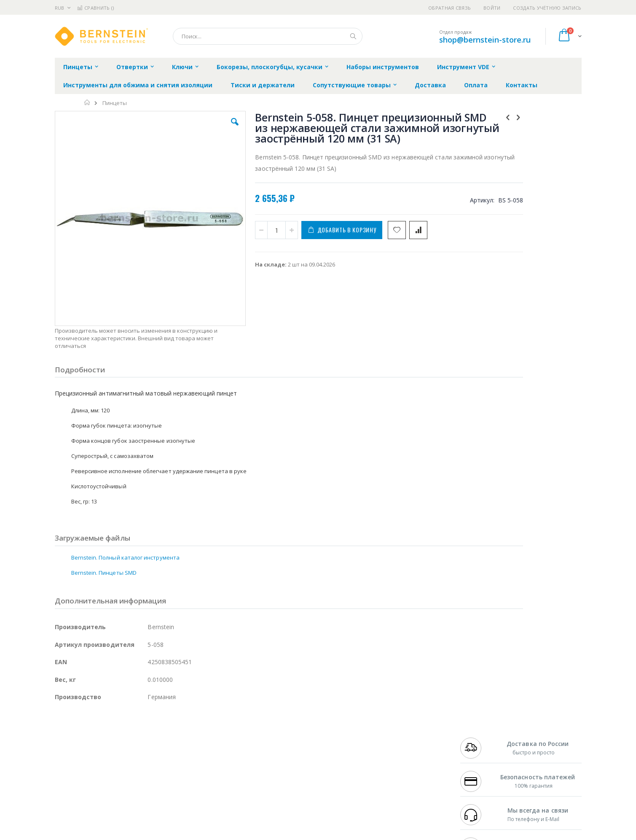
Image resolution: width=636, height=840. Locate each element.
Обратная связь (449, 8)
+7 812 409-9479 (479, 738)
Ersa (85, 730)
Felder (123, 755)
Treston (65, 788)
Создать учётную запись (547, 8)
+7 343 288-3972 (479, 747)
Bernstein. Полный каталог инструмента (125, 504)
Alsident (170, 730)
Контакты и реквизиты (400, 730)
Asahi (146, 755)
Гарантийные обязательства (274, 730)
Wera (120, 804)
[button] (205, 128)
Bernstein (67, 804)
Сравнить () (95, 8)
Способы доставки (394, 747)
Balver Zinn (69, 755)
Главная (87, 102)
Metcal (119, 738)
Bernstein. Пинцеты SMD (104, 519)
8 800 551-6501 (481, 755)
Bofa (61, 738)
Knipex (97, 804)
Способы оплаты (392, 763)
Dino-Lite (121, 771)
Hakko (63, 730)
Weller (144, 730)
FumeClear (89, 738)
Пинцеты (115, 103)
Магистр (181, 738)
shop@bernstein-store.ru (485, 40)
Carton (149, 771)
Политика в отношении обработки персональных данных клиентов (281, 767)
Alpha (99, 755)
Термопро (149, 738)
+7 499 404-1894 (479, 730)
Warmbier (95, 788)
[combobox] (268, 36)
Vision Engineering (78, 771)
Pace (121, 730)
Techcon (127, 788)
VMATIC (155, 788)
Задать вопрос (255, 788)
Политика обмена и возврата (274, 747)
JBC (103, 730)
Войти (492, 8)
